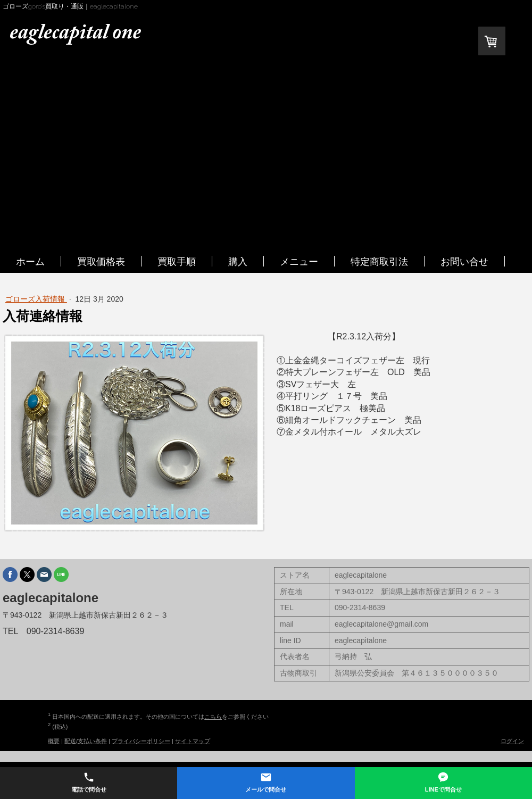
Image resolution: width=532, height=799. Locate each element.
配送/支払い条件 (86, 741)
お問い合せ (464, 261)
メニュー (299, 261)
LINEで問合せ (443, 782)
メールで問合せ (266, 782)
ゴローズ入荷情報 (36, 299)
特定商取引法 (379, 261)
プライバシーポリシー (141, 741)
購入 (238, 261)
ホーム (30, 261)
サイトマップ (193, 741)
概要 (54, 741)
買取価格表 (101, 261)
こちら (213, 717)
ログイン (512, 741)
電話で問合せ (89, 782)
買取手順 (177, 261)
